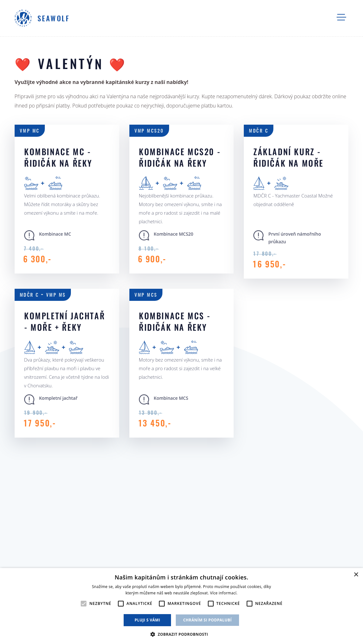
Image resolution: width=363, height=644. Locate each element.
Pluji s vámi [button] (147, 620)
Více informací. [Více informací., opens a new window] (224, 593)
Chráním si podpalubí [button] (207, 620)
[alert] (181, 606)
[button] (182, 634)
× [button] (356, 575)
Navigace (341, 17)
